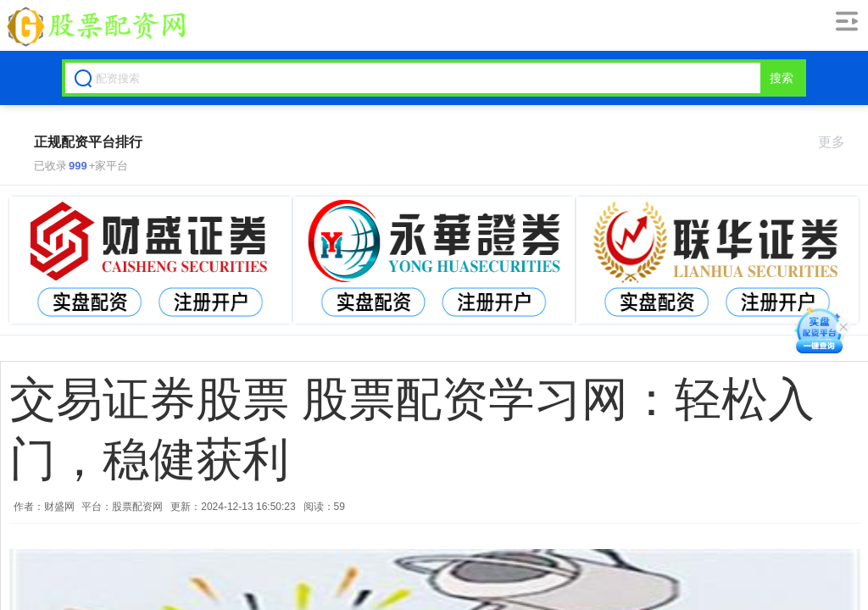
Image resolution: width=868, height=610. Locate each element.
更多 (839, 142)
